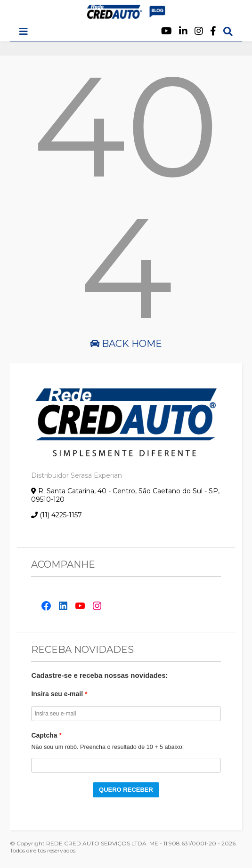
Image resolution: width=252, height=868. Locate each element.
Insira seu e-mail (57, 694)
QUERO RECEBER (126, 790)
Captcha (44, 735)
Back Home (126, 344)
